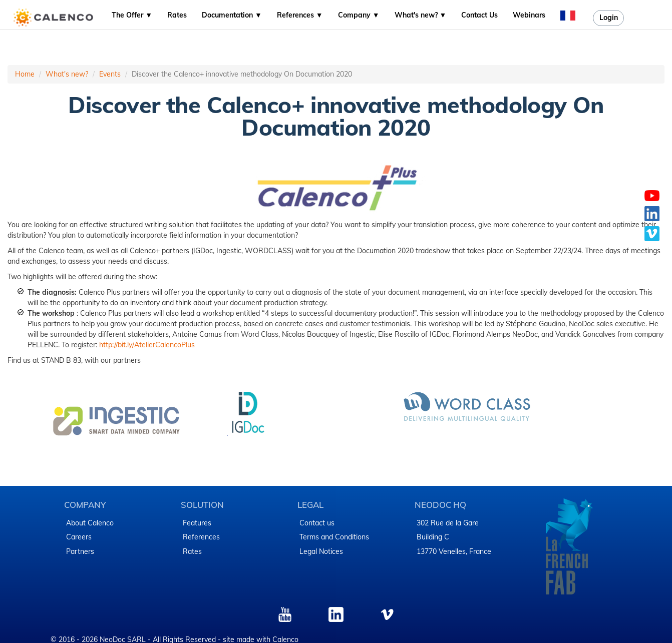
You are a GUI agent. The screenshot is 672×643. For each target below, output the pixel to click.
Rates (177, 15)
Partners (80, 551)
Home (25, 74)
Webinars (529, 15)
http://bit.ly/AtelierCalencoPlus (147, 345)
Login (609, 18)
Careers (79, 537)
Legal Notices (321, 551)
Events (110, 74)
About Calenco (90, 523)
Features (197, 523)
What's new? (67, 74)
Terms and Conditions (334, 537)
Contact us (317, 523)
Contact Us (479, 15)
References (201, 537)
